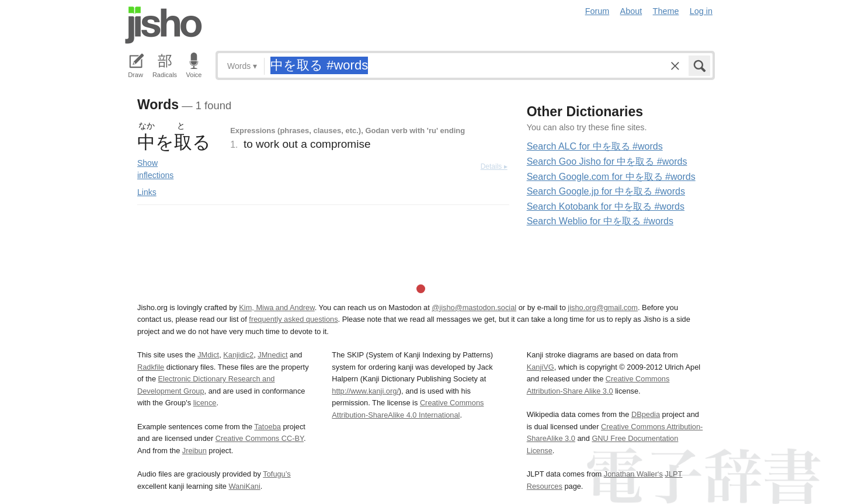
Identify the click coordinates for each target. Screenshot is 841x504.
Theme (666, 11)
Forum (597, 11)
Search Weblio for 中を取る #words (600, 221)
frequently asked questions (293, 319)
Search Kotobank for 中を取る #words (606, 206)
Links (147, 192)
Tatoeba (267, 427)
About (631, 11)
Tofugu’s (277, 474)
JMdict (208, 355)
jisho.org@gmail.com (603, 307)
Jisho (164, 25)
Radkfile (151, 367)
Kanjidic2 (238, 355)
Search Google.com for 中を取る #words (611, 177)
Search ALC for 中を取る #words (595, 146)
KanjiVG (541, 367)
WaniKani (245, 486)
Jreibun (194, 451)
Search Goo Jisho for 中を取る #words (607, 161)
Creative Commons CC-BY (260, 438)
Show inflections (155, 169)
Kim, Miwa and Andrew (277, 307)
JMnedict (272, 355)
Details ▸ (494, 166)
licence (205, 403)
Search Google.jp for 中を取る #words (606, 191)
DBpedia (646, 414)
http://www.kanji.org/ (365, 391)
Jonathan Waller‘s (633, 474)
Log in (701, 11)
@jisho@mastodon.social (474, 307)
